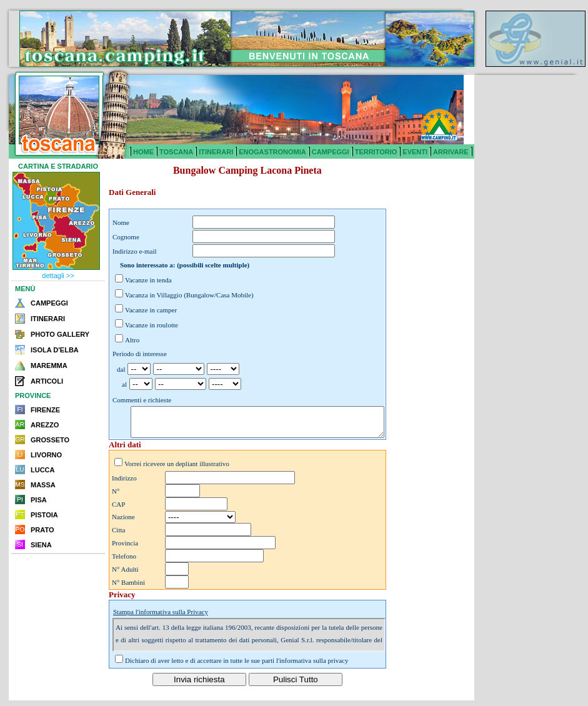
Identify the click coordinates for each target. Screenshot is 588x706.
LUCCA (43, 470)
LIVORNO (46, 455)
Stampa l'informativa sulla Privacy (161, 617)
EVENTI (415, 152)
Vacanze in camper (151, 310)
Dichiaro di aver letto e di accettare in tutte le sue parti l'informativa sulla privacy (237, 666)
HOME (143, 152)
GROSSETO (50, 440)
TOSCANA (176, 152)
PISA (39, 500)
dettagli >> (58, 276)
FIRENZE (45, 410)
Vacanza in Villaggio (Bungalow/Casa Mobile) (189, 295)
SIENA (41, 545)
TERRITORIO (376, 152)
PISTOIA (44, 515)
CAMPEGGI (331, 152)
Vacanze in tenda (148, 280)
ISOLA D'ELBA (55, 350)
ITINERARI (216, 152)
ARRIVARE (451, 152)
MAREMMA (49, 365)
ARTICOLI (47, 381)
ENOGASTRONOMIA (272, 152)
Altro (132, 340)
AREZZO (45, 425)
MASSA (43, 485)
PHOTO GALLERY (60, 334)
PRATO (42, 530)
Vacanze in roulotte (152, 325)
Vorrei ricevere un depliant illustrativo (177, 469)
